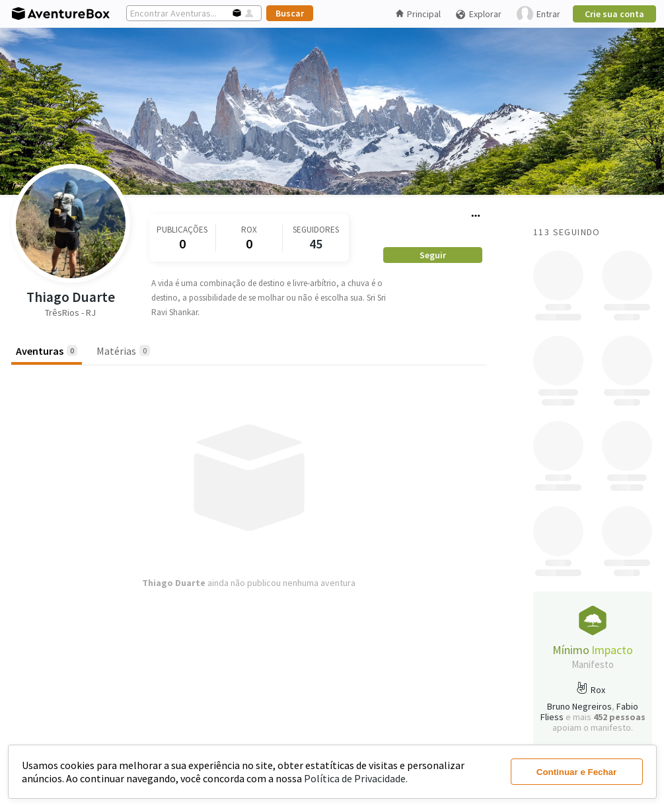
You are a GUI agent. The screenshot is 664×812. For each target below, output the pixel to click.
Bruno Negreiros (579, 706)
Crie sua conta (614, 14)
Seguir (433, 255)
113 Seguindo (567, 232)
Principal (418, 14)
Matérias (123, 351)
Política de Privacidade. (356, 778)
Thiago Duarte (71, 297)
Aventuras (47, 351)
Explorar (478, 14)
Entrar (538, 14)
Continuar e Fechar (576, 772)
